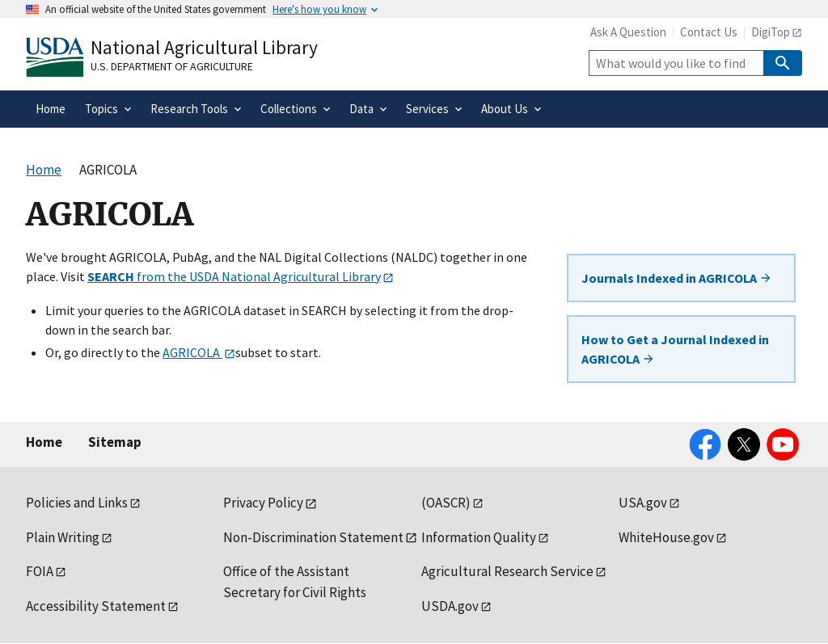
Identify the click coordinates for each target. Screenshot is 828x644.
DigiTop (771, 32)
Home (44, 442)
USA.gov (643, 503)
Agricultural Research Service (507, 571)
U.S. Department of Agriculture (172, 66)
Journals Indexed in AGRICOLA (677, 278)
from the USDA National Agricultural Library (234, 276)
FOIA (40, 571)
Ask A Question (628, 32)
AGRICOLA (192, 352)
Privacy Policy (263, 503)
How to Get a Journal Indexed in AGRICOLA (675, 349)
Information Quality (479, 537)
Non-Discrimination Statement (313, 537)
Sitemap (115, 442)
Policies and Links (77, 503)
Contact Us (709, 32)
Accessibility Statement (96, 606)
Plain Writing (63, 537)
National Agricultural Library (204, 47)
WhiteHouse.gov (666, 537)
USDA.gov (450, 606)
